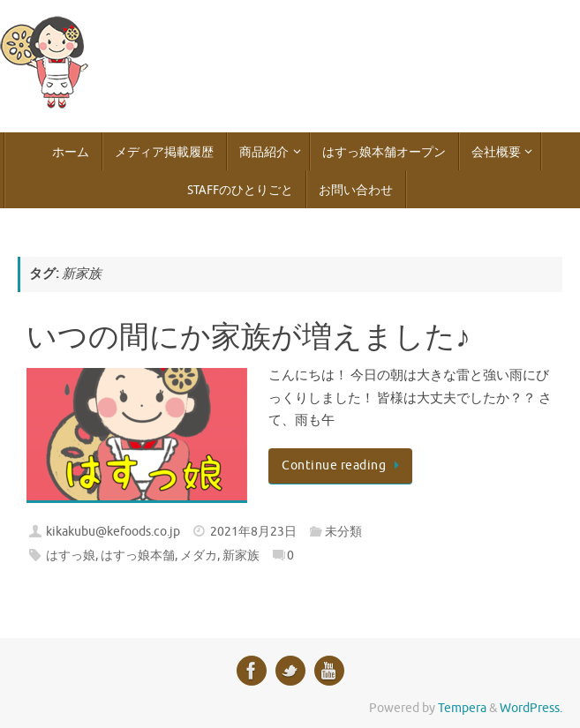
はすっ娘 (71, 555)
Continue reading (343, 465)
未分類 (343, 532)
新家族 (241, 555)
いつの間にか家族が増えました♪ (249, 338)
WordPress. (531, 708)
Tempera (462, 708)
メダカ (199, 555)
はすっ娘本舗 (138, 555)
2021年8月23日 (253, 532)
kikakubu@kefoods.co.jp (113, 532)
